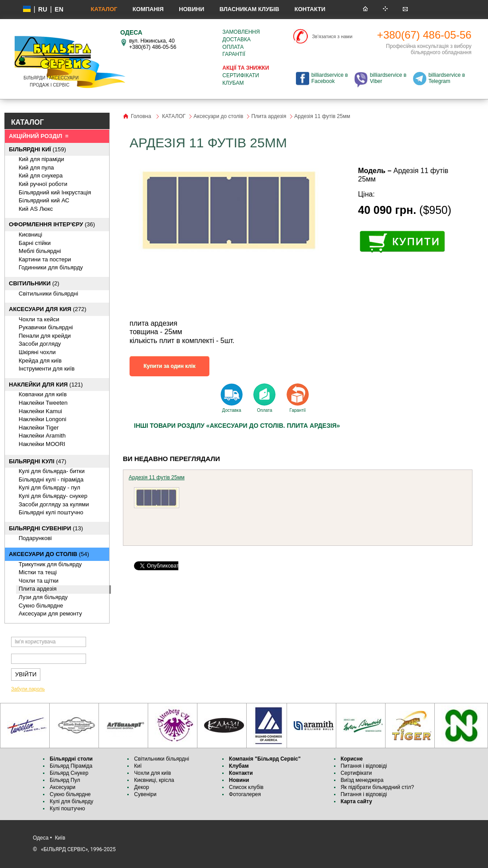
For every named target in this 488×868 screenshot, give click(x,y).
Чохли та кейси (39, 319)
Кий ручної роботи (43, 184)
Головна (141, 116)
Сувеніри (145, 794)
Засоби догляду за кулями (54, 504)
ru (43, 9)
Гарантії (234, 54)
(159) (37, 149)
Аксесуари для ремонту (50, 614)
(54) (49, 554)
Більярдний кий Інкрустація (55, 192)
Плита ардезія (37, 589)
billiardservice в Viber (388, 78)
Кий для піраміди (41, 159)
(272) (47, 309)
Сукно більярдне (71, 794)
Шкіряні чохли (37, 352)
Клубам (233, 83)
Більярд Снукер (69, 773)
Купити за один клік (170, 366)
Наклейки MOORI (42, 444)
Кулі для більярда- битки (52, 471)
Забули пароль (28, 689)
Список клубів (246, 787)
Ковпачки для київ (43, 394)
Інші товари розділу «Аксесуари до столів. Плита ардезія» (237, 426)
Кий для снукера (41, 176)
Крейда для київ (40, 361)
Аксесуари (63, 787)
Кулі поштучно (67, 809)
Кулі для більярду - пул (49, 487)
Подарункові (35, 538)
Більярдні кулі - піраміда (51, 479)
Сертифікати (241, 75)
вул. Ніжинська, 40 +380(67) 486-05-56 (153, 44)
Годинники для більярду (51, 267)
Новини (191, 9)
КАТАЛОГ (104, 9)
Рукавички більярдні (46, 327)
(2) (34, 283)
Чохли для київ (152, 773)
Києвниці (30, 235)
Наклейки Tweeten (43, 403)
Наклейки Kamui (40, 411)
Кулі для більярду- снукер (53, 496)
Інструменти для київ (47, 369)
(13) (46, 528)
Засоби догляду (40, 344)
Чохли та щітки (39, 581)
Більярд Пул (65, 780)
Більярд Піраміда (71, 766)
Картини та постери (45, 259)
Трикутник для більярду (50, 564)
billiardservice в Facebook (330, 78)
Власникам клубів (250, 9)
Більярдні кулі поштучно (51, 512)
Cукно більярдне (41, 606)
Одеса (41, 838)
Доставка (236, 39)
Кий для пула (36, 168)
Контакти (310, 9)
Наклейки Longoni (42, 419)
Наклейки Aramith (42, 436)
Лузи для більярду (43, 597)
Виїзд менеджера (362, 780)
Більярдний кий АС (44, 200)
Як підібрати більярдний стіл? (378, 787)
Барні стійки (35, 243)
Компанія (148, 9)
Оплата (233, 47)
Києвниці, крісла (154, 780)
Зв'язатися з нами (332, 36)
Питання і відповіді (364, 766)
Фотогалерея (245, 794)
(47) (37, 461)
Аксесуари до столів (218, 116)
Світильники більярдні (48, 294)
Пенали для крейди (45, 336)
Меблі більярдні (40, 251)
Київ (60, 838)
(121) (46, 385)
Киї (138, 766)
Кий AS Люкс (36, 209)
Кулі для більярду (71, 801)
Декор (142, 787)
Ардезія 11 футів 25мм (157, 477)
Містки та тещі (38, 572)
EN (59, 9)
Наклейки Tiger (39, 428)
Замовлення (241, 32)
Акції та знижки (246, 68)
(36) (52, 224)
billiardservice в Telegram (447, 78)
